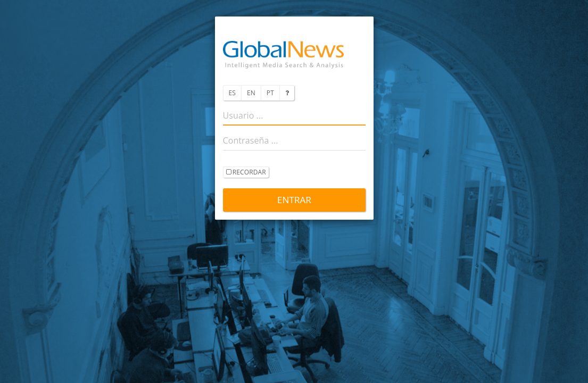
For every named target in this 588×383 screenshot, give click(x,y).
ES (232, 93)
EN (251, 93)
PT (270, 93)
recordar (246, 173)
